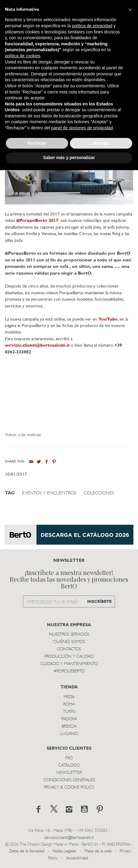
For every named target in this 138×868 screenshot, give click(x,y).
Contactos (69, 649)
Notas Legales (64, 851)
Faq (69, 758)
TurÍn (69, 712)
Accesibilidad (77, 858)
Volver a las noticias (23, 435)
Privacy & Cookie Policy (69, 788)
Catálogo (69, 765)
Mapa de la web (98, 851)
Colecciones (99, 493)
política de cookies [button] (23, 56)
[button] (130, 10)
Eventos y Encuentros (49, 493)
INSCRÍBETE (99, 602)
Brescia (69, 727)
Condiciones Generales (69, 780)
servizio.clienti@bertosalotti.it (37, 346)
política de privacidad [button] (92, 26)
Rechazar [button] (37, 143)
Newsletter (69, 773)
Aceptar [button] (101, 143)
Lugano (69, 734)
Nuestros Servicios (69, 635)
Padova (69, 719)
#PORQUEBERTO (69, 671)
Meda (69, 697)
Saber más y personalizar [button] (69, 158)
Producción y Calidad (69, 657)
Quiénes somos (69, 642)
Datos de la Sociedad (27, 851)
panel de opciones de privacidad (82, 128)
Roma (69, 704)
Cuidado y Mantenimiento (69, 664)
